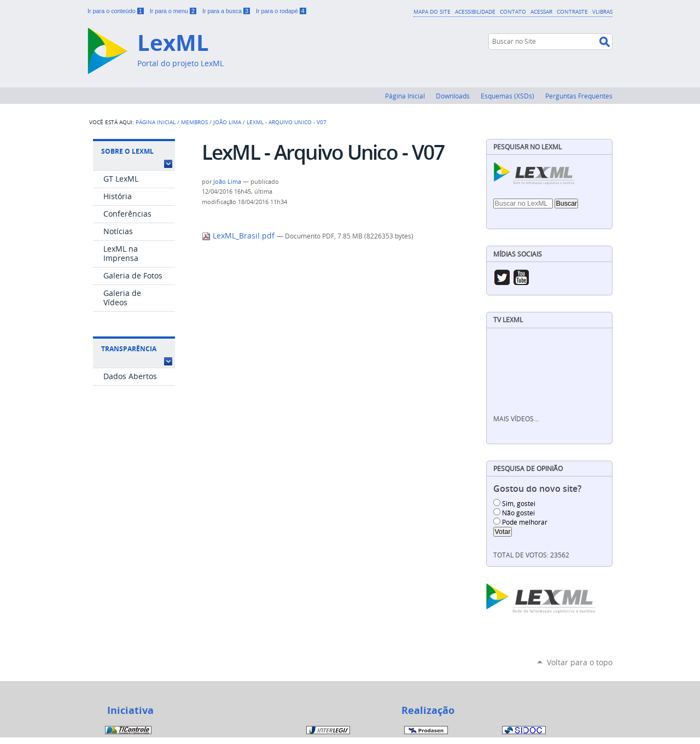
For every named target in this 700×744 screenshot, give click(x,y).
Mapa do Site (432, 11)
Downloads (453, 96)
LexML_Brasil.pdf (239, 236)
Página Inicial (405, 96)
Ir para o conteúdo (116, 11)
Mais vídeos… (516, 419)
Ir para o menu (174, 11)
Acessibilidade (475, 11)
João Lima (227, 122)
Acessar (541, 11)
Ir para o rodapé (281, 11)
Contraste (572, 11)
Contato (513, 11)
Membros (194, 122)
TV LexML (508, 320)
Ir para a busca (227, 11)
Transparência (129, 349)
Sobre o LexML (127, 151)
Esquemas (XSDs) (507, 96)
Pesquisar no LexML (527, 147)
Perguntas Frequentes (579, 96)
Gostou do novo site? (537, 489)
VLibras (602, 11)
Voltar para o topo (580, 662)
